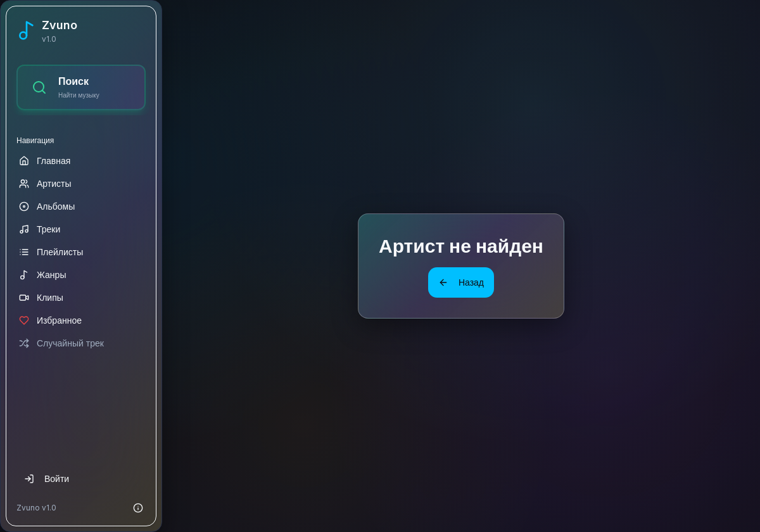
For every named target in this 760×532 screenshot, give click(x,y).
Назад (461, 282)
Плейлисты (51, 252)
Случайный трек (61, 343)
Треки (40, 229)
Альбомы (47, 206)
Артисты (45, 183)
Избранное (50, 320)
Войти (47, 478)
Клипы (41, 297)
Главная (45, 161)
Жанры (42, 275)
